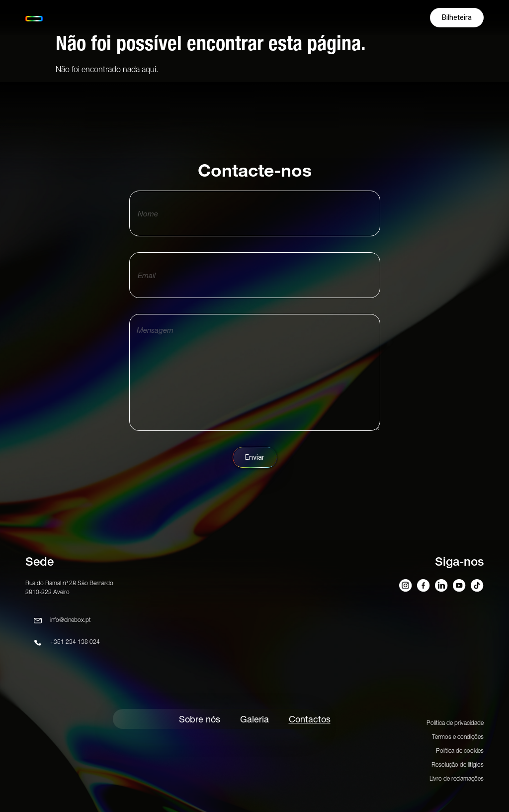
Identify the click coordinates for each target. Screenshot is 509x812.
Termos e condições (458, 737)
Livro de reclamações (457, 778)
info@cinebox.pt (71, 620)
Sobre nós (200, 719)
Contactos (310, 719)
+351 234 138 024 (75, 642)
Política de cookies (460, 751)
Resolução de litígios (458, 764)
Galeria (254, 719)
